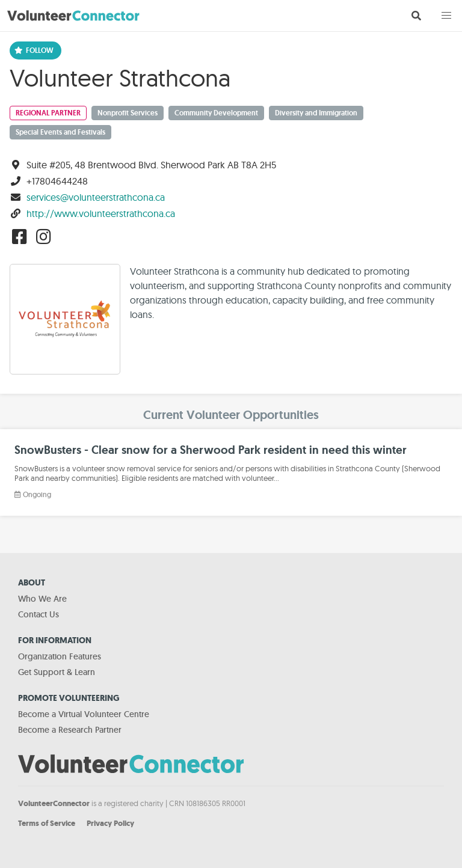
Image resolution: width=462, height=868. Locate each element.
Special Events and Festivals (60, 132)
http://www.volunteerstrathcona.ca (101, 213)
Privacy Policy (110, 823)
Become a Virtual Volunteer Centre (84, 714)
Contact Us (38, 614)
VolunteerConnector (54, 803)
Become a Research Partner (70, 730)
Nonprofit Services (128, 113)
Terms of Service (47, 823)
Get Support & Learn (57, 672)
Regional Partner (48, 113)
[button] (446, 16)
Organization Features (60, 656)
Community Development (216, 113)
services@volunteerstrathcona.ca (96, 197)
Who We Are (42, 599)
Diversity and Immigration (316, 113)
